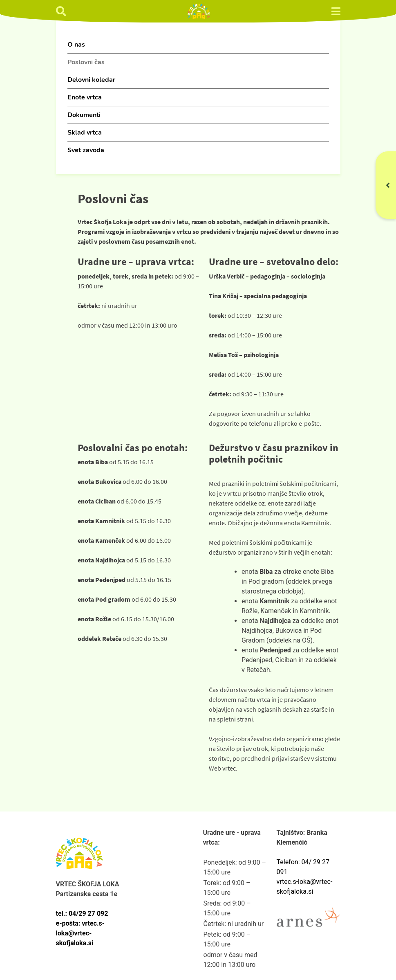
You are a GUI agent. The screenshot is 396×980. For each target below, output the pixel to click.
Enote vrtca (85, 97)
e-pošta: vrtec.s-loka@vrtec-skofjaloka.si (81, 933)
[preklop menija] (336, 11)
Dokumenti (84, 115)
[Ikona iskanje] (61, 11)
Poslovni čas (86, 62)
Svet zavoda (86, 150)
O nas (76, 45)
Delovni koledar (91, 80)
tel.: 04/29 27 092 (82, 914)
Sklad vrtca (85, 133)
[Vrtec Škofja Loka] (199, 11)
